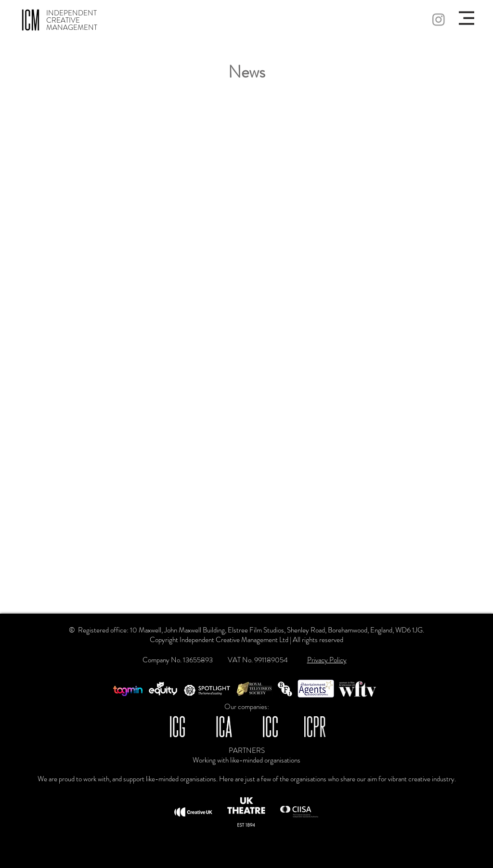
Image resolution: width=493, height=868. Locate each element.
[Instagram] (439, 19)
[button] (467, 18)
